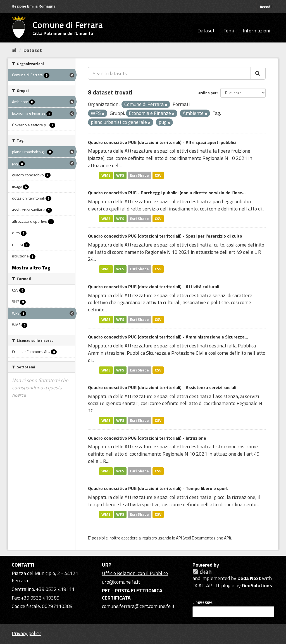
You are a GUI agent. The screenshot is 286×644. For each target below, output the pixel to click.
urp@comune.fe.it (121, 582)
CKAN (202, 572)
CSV (158, 175)
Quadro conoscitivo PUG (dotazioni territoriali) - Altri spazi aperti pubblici (162, 142)
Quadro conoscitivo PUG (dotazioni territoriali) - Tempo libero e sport (158, 488)
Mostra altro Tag (31, 268)
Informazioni (256, 31)
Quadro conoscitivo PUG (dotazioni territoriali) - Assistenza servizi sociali (162, 387)
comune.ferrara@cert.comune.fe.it (138, 606)
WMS (106, 175)
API (179, 538)
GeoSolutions (257, 585)
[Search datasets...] (169, 73)
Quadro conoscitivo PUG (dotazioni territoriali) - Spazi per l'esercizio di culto (165, 236)
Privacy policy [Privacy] (26, 633)
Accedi (266, 7)
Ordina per (207, 93)
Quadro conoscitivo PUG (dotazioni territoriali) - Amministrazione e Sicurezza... (168, 337)
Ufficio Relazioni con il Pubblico (135, 573)
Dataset (206, 31)
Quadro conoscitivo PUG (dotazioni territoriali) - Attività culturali (154, 287)
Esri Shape (139, 175)
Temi (229, 31)
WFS (120, 175)
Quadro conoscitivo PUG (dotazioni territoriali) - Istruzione (147, 438)
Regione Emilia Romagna (34, 6)
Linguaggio (202, 602)
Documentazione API (211, 538)
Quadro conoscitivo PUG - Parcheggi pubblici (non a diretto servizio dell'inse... (167, 193)
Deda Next (249, 578)
